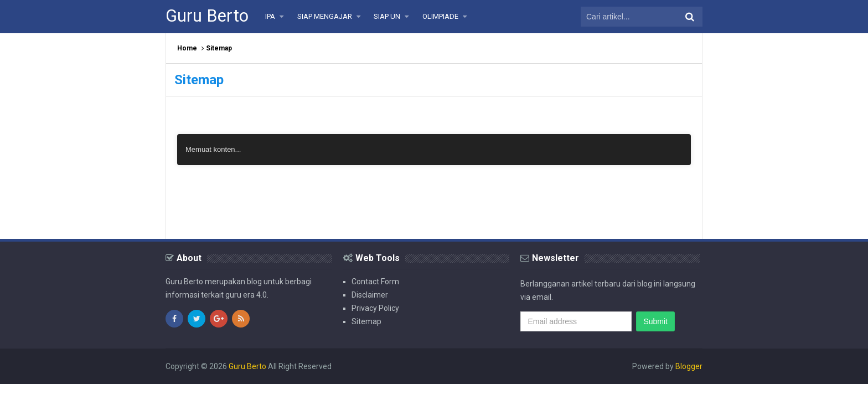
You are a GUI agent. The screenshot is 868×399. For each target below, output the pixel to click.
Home (187, 48)
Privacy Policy (375, 308)
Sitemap (366, 321)
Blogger (689, 366)
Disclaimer (370, 295)
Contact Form (375, 282)
